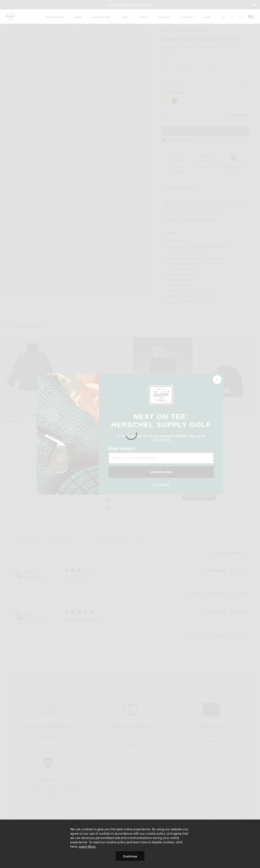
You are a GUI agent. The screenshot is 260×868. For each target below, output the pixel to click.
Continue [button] (130, 856)
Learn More (87, 846)
